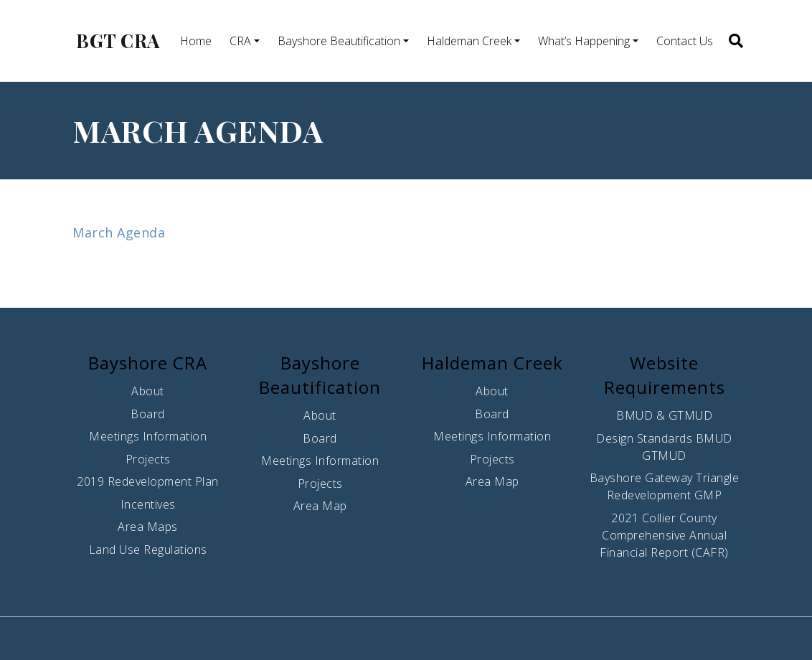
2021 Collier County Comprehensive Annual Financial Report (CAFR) (664, 535)
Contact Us (685, 41)
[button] (735, 41)
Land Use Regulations (148, 550)
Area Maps (148, 527)
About (148, 391)
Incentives (148, 504)
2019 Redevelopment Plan (148, 481)
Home (196, 41)
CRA (240, 41)
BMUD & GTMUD (664, 415)
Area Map (320, 506)
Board (148, 414)
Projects (148, 459)
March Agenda (119, 232)
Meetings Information (148, 436)
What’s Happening (584, 41)
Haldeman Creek (469, 41)
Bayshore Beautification (339, 41)
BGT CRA (118, 41)
